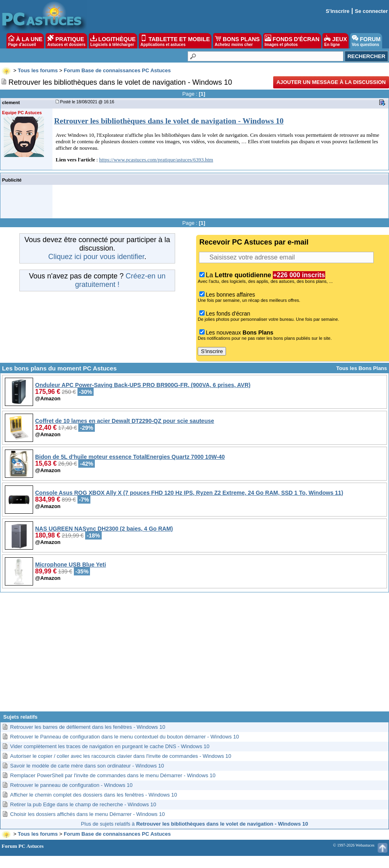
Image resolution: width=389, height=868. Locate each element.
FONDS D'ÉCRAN (292, 41)
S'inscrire (338, 11)
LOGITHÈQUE (113, 41)
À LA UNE (25, 41)
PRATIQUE (66, 41)
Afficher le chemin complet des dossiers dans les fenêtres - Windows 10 (94, 795)
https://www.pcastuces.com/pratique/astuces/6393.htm (156, 160)
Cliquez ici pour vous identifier (96, 257)
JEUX (335, 41)
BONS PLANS (237, 41)
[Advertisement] (194, 655)
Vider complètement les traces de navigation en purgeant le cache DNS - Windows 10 (110, 746)
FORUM (366, 41)
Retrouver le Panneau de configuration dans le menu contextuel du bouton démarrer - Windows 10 (124, 737)
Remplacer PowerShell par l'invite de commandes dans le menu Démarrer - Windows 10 (113, 775)
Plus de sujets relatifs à (195, 824)
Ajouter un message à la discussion (331, 82)
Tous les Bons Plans (362, 368)
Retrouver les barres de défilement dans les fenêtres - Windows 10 (88, 727)
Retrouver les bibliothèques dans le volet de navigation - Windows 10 (169, 121)
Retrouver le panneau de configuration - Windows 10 (71, 785)
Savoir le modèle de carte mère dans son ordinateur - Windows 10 (87, 766)
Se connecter (371, 11)
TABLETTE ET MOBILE (175, 41)
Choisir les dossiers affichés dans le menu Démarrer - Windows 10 (87, 814)
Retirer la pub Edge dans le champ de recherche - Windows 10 (83, 804)
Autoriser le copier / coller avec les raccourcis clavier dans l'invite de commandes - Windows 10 (121, 756)
